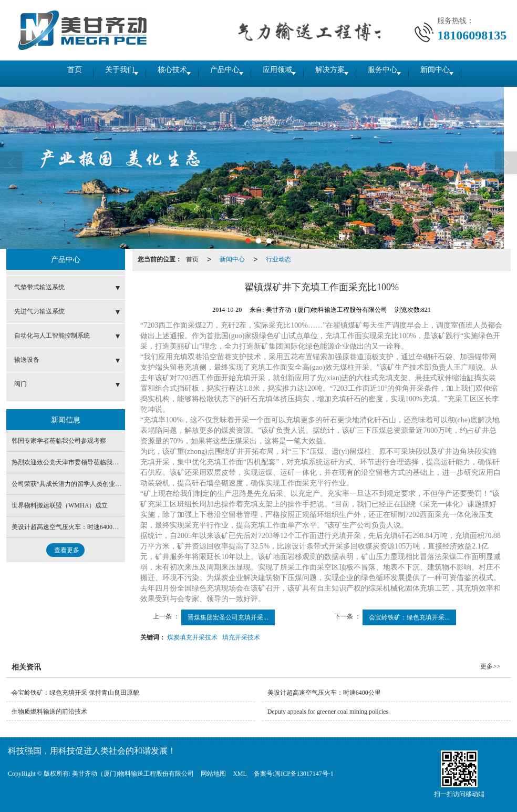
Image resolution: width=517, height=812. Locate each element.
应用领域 (282, 73)
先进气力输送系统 (39, 311)
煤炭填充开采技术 (192, 637)
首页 (38, 73)
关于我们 (92, 73)
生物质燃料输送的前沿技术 (49, 712)
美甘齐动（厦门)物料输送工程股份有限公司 (133, 774)
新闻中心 (471, 73)
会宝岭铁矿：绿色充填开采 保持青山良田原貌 (75, 693)
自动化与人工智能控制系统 (52, 336)
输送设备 (27, 360)
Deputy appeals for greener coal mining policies (328, 712)
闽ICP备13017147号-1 (304, 774)
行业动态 (278, 259)
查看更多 (67, 550)
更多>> (490, 666)
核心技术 (156, 73)
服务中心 (408, 73)
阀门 (20, 384)
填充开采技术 (241, 637)
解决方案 (345, 73)
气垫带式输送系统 (39, 287)
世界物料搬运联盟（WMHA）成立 (60, 505)
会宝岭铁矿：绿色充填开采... (409, 617)
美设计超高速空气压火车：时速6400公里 (68, 527)
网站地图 (213, 774)
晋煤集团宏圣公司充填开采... (228, 617)
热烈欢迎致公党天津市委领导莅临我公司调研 (75, 462)
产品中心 (219, 73)
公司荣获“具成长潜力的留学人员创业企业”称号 (77, 484)
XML (240, 774)
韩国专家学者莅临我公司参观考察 (59, 441)
